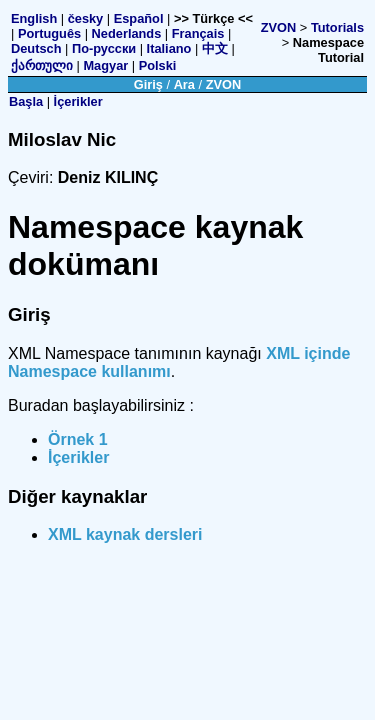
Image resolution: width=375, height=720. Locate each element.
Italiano (169, 48)
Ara (184, 84)
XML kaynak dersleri (125, 534)
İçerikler (78, 101)
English (34, 18)
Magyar (105, 65)
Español (139, 18)
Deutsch (36, 48)
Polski (158, 65)
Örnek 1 (78, 439)
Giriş (148, 84)
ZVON (279, 27)
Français (198, 33)
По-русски (104, 48)
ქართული (42, 65)
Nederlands (127, 33)
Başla (26, 101)
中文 (215, 48)
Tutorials (337, 27)
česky (86, 18)
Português (49, 33)
